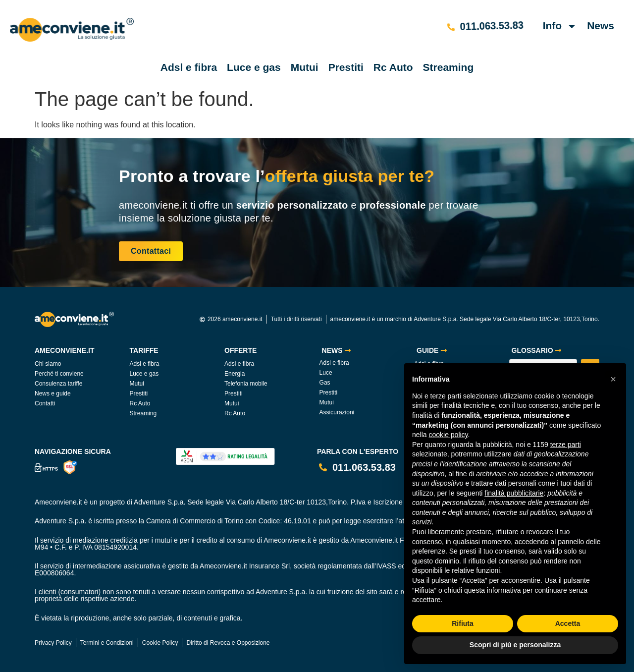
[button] (613, 379)
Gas (325, 383)
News (601, 26)
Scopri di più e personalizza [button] (515, 645)
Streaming (449, 67)
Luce (326, 373)
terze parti (566, 445)
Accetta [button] (568, 623)
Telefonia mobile (246, 384)
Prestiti (346, 67)
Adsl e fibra (189, 67)
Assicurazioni (337, 412)
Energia (235, 374)
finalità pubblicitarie (514, 493)
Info (560, 26)
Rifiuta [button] (463, 623)
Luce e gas (254, 67)
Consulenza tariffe (59, 384)
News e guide (53, 393)
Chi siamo (48, 364)
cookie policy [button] (448, 435)
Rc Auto (393, 67)
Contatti (45, 403)
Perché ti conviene (59, 374)
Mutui (305, 67)
